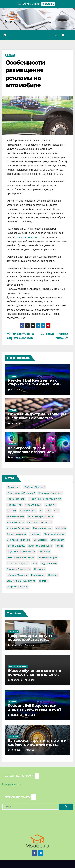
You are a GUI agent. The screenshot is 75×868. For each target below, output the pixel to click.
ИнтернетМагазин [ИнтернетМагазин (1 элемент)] (15, 516)
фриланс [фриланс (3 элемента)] (43, 581)
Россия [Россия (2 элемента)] (59, 546)
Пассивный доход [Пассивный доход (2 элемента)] (16, 546)
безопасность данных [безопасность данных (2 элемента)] (18, 563)
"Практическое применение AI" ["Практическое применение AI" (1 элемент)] (45, 499)
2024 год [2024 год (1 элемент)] (11, 511)
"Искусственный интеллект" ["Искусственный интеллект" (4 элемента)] (21, 493)
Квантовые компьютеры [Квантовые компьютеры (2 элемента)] (40, 522)
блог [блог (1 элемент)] (35, 563)
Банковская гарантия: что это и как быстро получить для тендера (37, 744)
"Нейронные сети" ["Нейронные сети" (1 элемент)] (16, 499)
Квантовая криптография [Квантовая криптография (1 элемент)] (41, 516)
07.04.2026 (17, 680)
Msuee (30, 645)
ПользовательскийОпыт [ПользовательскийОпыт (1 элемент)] (40, 546)
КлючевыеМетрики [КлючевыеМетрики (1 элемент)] (43, 528)
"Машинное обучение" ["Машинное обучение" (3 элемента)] (50, 493)
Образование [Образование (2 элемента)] (40, 540)
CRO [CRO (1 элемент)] (48, 511)
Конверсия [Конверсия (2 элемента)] (61, 528)
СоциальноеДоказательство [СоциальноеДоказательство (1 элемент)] (21, 552)
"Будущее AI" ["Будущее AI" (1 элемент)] (13, 487)
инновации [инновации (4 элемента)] (40, 569)
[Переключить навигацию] (69, 35)
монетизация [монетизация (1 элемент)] (38, 575)
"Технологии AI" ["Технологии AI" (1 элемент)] (33, 505)
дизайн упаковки (29, 237)
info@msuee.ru (11, 784)
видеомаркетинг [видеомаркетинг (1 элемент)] (49, 563)
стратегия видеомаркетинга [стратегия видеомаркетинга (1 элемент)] (21, 581)
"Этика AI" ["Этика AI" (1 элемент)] (50, 505)
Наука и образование (18, 667)
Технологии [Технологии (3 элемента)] (44, 552)
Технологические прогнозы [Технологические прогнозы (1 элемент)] (20, 557)
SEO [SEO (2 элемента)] (56, 511)
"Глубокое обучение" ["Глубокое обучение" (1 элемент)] (34, 487)
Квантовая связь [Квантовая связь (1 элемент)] (15, 522)
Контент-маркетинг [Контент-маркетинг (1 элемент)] (16, 534)
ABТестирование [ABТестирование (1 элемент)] (28, 511)
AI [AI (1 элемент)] (41, 511)
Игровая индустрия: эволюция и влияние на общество (37, 416)
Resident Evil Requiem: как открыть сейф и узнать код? (35, 382)
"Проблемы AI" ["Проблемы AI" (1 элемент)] (14, 505)
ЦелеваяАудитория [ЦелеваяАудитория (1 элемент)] (47, 557)
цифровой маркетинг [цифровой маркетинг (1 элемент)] (17, 587)
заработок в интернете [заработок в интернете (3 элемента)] (18, 569)
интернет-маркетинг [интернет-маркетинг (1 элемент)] (17, 575)
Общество (13, 632)
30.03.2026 (17, 715)
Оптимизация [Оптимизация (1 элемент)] (57, 540)
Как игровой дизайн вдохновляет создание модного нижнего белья (31, 452)
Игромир (10, 55)
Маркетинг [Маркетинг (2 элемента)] (35, 534)
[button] (56, 35)
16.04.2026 (17, 645)
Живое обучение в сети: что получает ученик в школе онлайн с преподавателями (34, 674)
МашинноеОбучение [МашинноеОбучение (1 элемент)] (54, 534)
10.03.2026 (17, 750)
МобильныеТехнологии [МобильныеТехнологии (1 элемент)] (18, 540)
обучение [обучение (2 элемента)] (53, 575)
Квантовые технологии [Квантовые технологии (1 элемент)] (18, 528)
